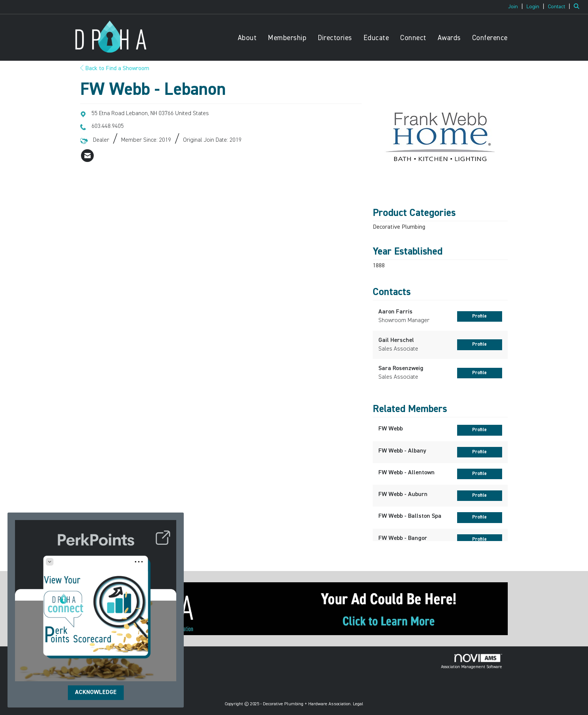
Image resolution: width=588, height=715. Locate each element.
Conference (490, 38)
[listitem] (517, 7)
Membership (287, 38)
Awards (449, 38)
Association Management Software (472, 661)
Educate (376, 38)
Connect (413, 38)
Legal (358, 704)
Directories (335, 38)
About (247, 38)
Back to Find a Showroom (115, 69)
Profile (479, 316)
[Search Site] (578, 7)
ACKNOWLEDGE (96, 693)
